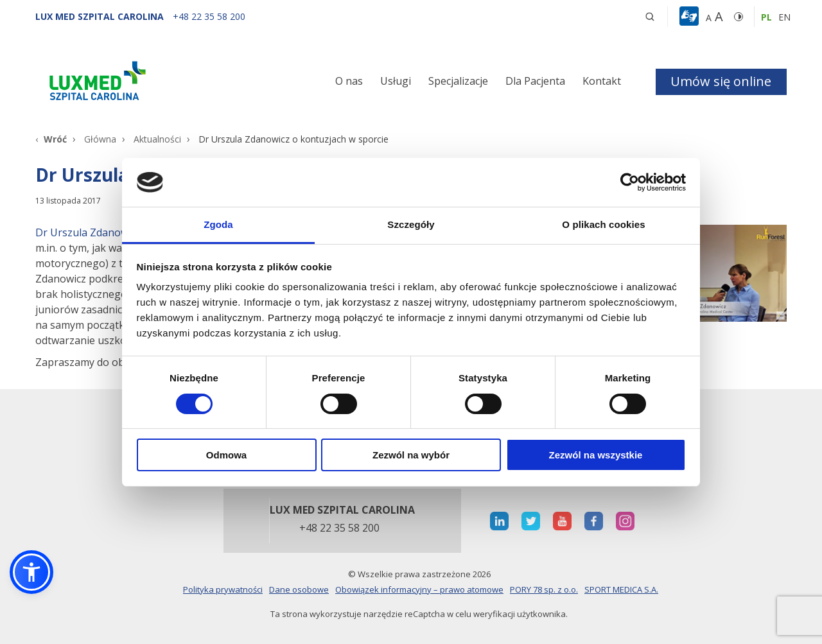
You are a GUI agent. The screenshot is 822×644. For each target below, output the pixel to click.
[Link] (154, 83)
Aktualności (157, 139)
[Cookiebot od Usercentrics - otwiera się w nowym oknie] (630, 182)
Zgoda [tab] (218, 224)
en (784, 17)
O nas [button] (349, 81)
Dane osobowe (299, 589)
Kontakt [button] (602, 81)
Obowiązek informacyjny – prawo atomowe (419, 589)
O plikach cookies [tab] (603, 224)
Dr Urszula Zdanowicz (88, 232)
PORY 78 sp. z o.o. (544, 589)
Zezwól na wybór (411, 455)
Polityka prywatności (223, 589)
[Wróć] (51, 139)
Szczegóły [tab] (411, 224)
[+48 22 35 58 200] (209, 16)
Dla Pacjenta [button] (535, 81)
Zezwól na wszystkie (596, 455)
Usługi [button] (396, 81)
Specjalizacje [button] (458, 81)
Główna (100, 139)
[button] (650, 17)
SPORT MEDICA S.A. (621, 589)
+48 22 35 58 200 (339, 528)
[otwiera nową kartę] (499, 521)
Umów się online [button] (721, 81)
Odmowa (226, 455)
